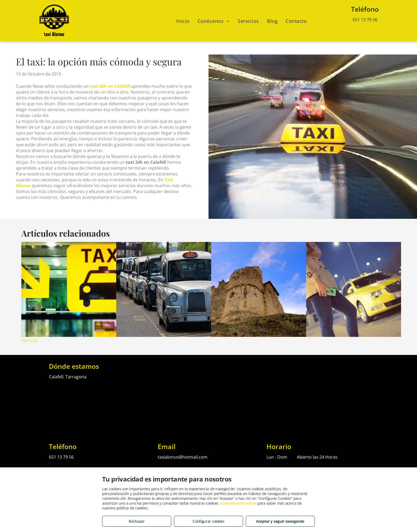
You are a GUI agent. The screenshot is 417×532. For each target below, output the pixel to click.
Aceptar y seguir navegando (280, 521)
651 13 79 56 (365, 20)
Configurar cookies (208, 521)
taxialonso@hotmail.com (183, 457)
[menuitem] (183, 21)
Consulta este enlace (238, 503)
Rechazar (137, 521)
